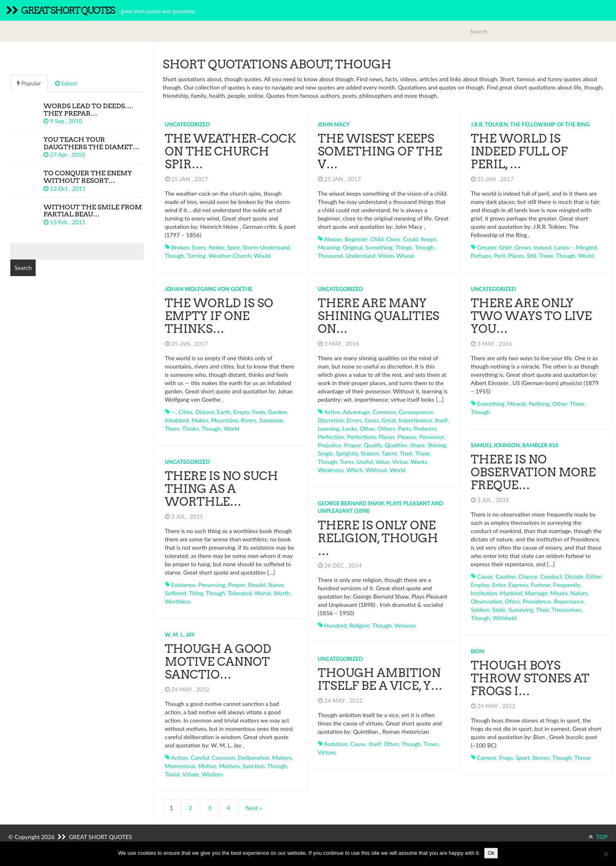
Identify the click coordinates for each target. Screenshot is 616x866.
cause (485, 576)
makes (200, 420)
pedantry (425, 428)
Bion (478, 651)
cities (186, 412)
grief (505, 247)
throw (582, 758)
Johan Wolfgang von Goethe (209, 289)
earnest (487, 758)
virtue (400, 462)
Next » (253, 808)
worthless (178, 601)
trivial (172, 774)
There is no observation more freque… (533, 472)
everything (491, 404)
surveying (521, 610)
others (387, 428)
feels (259, 412)
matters (282, 758)
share (417, 445)
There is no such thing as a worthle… (222, 489)
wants (419, 462)
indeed (543, 247)
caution (506, 576)
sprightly (347, 453)
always (333, 239)
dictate (574, 576)
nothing (539, 404)
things (404, 247)
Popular (29, 83)
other (367, 428)
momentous (180, 766)
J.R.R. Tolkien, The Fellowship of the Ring (531, 124)
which (355, 470)
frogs (506, 758)
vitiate (191, 774)
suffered (176, 593)
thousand (330, 256)
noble (217, 247)
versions (405, 625)
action (179, 758)
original (353, 247)
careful (200, 758)
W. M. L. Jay (180, 635)
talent (389, 453)
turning (196, 256)
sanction (253, 766)
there (546, 256)
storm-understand (267, 247)
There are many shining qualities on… (379, 316)
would (262, 256)
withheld (505, 618)
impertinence (416, 420)
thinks (190, 428)
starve (276, 585)
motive (207, 766)
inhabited (177, 420)
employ (480, 585)
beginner (356, 239)
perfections (361, 437)
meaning (329, 247)
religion (360, 625)
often (512, 601)
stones (541, 758)
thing (196, 593)
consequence (416, 412)
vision (386, 256)
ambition (336, 744)
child (377, 239)
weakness (331, 470)
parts (404, 428)
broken (180, 247)
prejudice (330, 445)
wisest (405, 256)
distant (205, 412)
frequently (566, 585)
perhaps (481, 256)
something (379, 247)
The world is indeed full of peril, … (519, 151)
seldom (480, 610)
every (199, 247)
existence (183, 585)
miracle (517, 404)
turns (347, 462)
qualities (397, 445)
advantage (356, 412)
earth (224, 412)
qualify (373, 445)
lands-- (564, 247)
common (384, 412)
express (518, 585)
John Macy (334, 124)
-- (173, 412)
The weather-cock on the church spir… (231, 151)
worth (282, 593)
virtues (327, 752)
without (376, 470)
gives (372, 420)
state (499, 610)
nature (579, 593)
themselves (566, 610)
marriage (536, 593)
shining (437, 445)
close (393, 239)
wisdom (212, 774)
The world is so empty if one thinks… (219, 316)
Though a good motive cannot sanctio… (218, 662)
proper (353, 445)
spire (234, 247)
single (326, 453)
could (411, 239)
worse (262, 593)
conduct (551, 576)
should (257, 585)
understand (361, 256)
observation (487, 601)
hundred (335, 625)
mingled (587, 247)
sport (523, 758)
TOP (598, 837)
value (383, 462)
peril (499, 256)
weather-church (230, 256)
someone (271, 420)
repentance (569, 601)
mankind (511, 593)
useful (365, 462)
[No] (606, 854)
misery (559, 593)
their (406, 453)
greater (487, 247)
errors (354, 420)
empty (241, 412)
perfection (331, 437)
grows (523, 247)
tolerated (240, 593)
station (370, 453)
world (586, 256)
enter (499, 585)
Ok (491, 853)
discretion (331, 420)
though (175, 256)
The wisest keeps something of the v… (380, 151)
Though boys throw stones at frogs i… (530, 678)
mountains (224, 420)
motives (230, 766)
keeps (428, 239)
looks (350, 428)
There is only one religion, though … (378, 538)
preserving (212, 585)
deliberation (254, 758)
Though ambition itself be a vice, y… (380, 679)
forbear (541, 585)
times (431, 744)
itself (441, 420)
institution (484, 593)
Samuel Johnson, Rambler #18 (515, 445)
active (332, 412)
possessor (432, 437)
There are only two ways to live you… (531, 316)
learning (329, 428)
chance (528, 576)
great (389, 420)
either (594, 576)
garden (278, 412)
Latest (66, 83)
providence (537, 601)
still (532, 256)
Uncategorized (188, 124)
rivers (249, 420)
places (516, 256)
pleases (407, 437)
